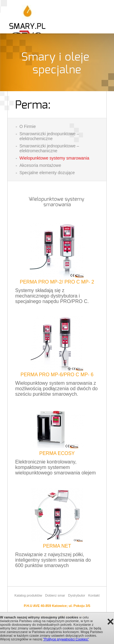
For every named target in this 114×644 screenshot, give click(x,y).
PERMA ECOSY (57, 453)
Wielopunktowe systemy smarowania (54, 158)
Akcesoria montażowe (40, 165)
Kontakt (94, 595)
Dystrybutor (77, 595)
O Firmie (28, 126)
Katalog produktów (28, 595)
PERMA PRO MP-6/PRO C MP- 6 (57, 375)
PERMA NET (57, 546)
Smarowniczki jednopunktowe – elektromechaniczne (49, 148)
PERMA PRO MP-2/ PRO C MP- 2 (57, 282)
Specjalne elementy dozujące (47, 173)
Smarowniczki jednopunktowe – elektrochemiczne (49, 136)
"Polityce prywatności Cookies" (66, 639)
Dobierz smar (55, 595)
